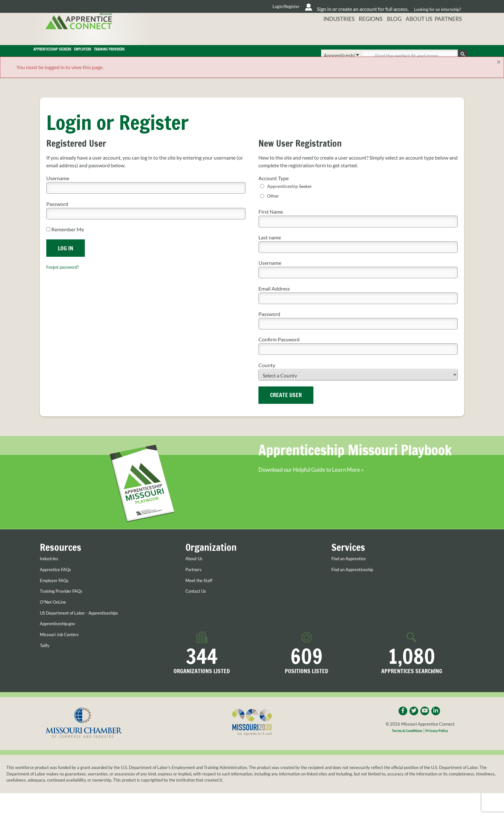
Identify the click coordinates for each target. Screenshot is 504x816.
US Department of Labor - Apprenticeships (87, 622)
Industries (331, 34)
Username (58, 187)
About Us (418, 34)
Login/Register (223, 6)
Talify (46, 655)
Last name (270, 247)
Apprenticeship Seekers (83, 55)
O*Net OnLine (56, 611)
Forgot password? (66, 276)
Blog (391, 34)
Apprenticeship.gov (61, 633)
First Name (271, 222)
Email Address (274, 298)
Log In (66, 257)
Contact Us (198, 601)
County (267, 375)
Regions (365, 34)
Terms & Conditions (405, 742)
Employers (160, 55)
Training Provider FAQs (66, 601)
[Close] (499, 71)
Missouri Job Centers (63, 644)
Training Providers (229, 55)
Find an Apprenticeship (357, 579)
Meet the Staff (201, 590)
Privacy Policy (440, 742)
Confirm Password (279, 349)
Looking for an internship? (436, 6)
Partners (452, 34)
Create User (286, 405)
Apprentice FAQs (59, 579)
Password (57, 213)
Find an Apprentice (352, 568)
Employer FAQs (57, 590)
